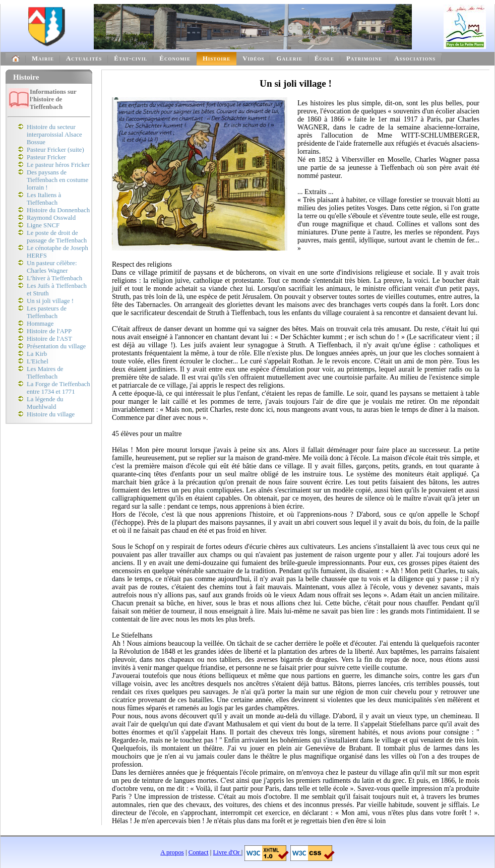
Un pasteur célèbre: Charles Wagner (52, 267)
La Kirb (37, 354)
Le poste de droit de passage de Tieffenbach (57, 237)
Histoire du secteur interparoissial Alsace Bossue (54, 135)
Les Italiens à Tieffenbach (44, 199)
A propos (172, 852)
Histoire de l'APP (49, 331)
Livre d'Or (227, 852)
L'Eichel (38, 361)
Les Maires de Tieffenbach (45, 373)
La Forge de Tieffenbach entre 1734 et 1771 (58, 388)
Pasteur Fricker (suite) (55, 150)
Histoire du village (51, 414)
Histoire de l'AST (49, 339)
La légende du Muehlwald (45, 403)
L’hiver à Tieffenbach (54, 278)
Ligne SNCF (43, 225)
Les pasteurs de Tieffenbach (47, 312)
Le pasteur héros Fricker (58, 165)
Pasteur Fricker (46, 157)
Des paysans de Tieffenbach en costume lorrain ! (57, 180)
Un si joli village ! (50, 301)
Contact (199, 852)
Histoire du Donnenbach (58, 210)
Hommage (40, 324)
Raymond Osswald (51, 218)
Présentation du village (56, 346)
